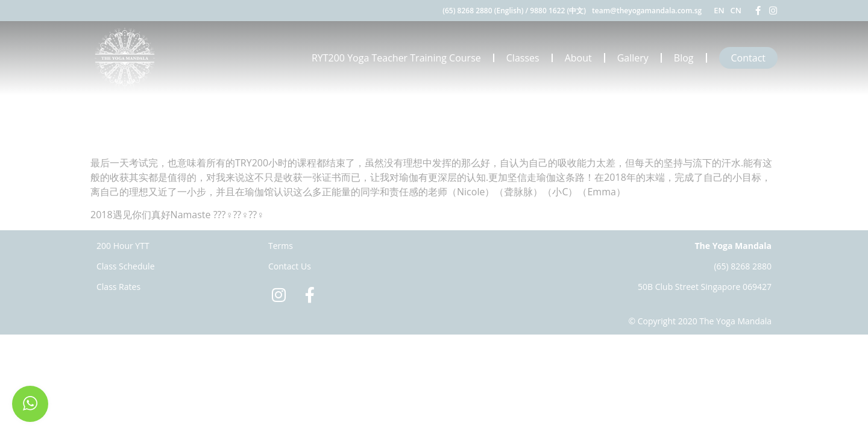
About (578, 58)
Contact (748, 58)
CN (736, 10)
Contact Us (290, 266)
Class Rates (118, 287)
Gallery (633, 58)
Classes (523, 58)
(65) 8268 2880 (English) (483, 11)
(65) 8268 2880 (743, 266)
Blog (684, 58)
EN (719, 10)
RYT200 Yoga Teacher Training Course (396, 58)
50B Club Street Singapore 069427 (705, 287)
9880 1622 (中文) (558, 11)
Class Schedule (126, 266)
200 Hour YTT (123, 246)
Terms (281, 246)
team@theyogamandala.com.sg (647, 11)
